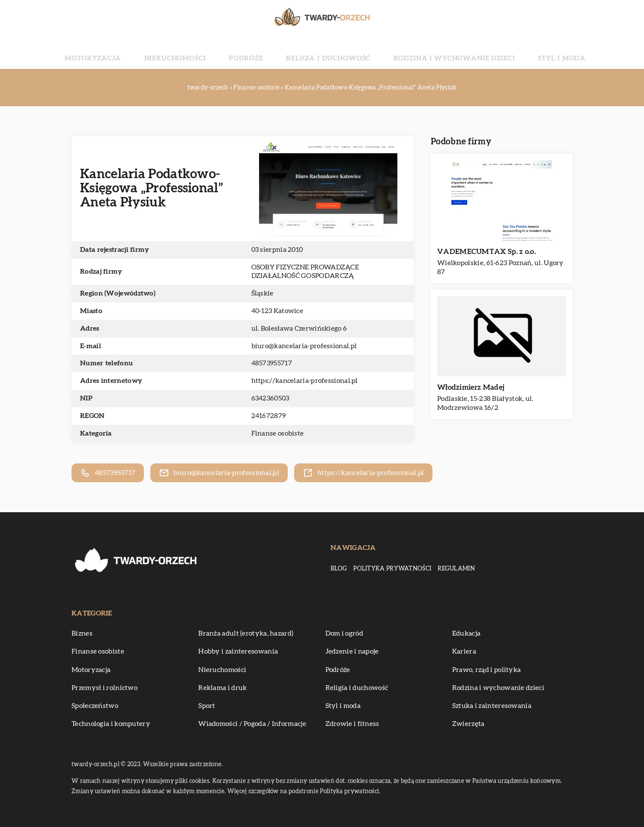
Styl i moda (511, 51)
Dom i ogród (344, 633)
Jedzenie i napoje (352, 651)
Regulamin (456, 569)
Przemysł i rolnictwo (104, 688)
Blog (339, 569)
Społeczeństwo (95, 706)
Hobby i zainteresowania (238, 651)
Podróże (262, 51)
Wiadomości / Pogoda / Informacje (252, 724)
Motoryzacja (144, 51)
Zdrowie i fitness (352, 724)
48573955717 (272, 363)
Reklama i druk (222, 688)
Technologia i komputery (111, 724)
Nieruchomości (208, 51)
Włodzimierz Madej (471, 387)
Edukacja (466, 633)
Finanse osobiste (278, 433)
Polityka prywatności (392, 569)
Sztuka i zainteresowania (492, 706)
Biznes (82, 633)
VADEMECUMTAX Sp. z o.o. (486, 252)
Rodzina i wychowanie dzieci (426, 51)
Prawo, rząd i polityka (487, 670)
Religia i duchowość (326, 51)
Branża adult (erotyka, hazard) (246, 633)
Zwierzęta (468, 724)
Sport (207, 706)
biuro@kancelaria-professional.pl (304, 346)
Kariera (464, 651)
